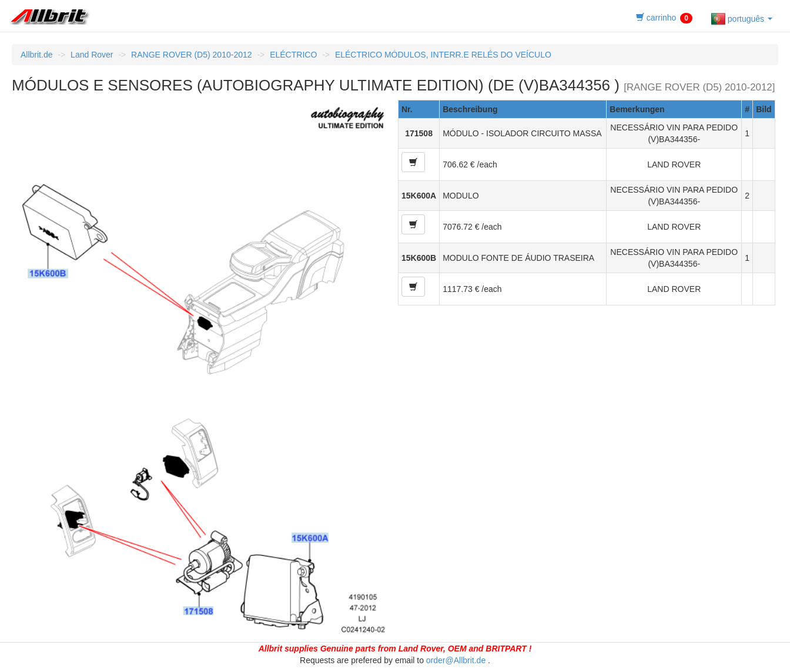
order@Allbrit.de (456, 660)
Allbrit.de (36, 55)
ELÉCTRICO (293, 55)
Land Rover (92, 55)
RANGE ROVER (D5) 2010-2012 (191, 55)
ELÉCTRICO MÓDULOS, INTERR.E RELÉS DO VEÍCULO (443, 55)
